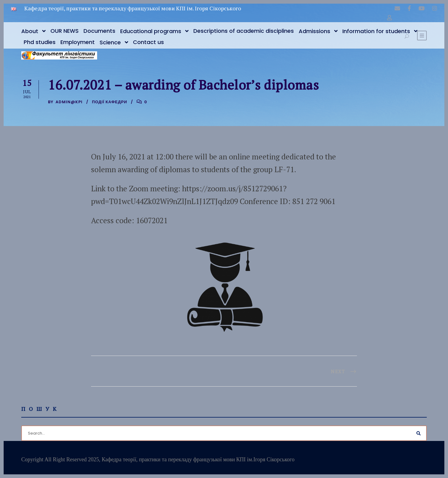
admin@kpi (69, 102)
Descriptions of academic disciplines (244, 31)
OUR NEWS (64, 31)
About (30, 31)
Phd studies (40, 42)
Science (110, 42)
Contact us (148, 42)
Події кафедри (110, 102)
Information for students (376, 31)
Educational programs (151, 31)
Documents (99, 31)
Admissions (314, 31)
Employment (78, 42)
